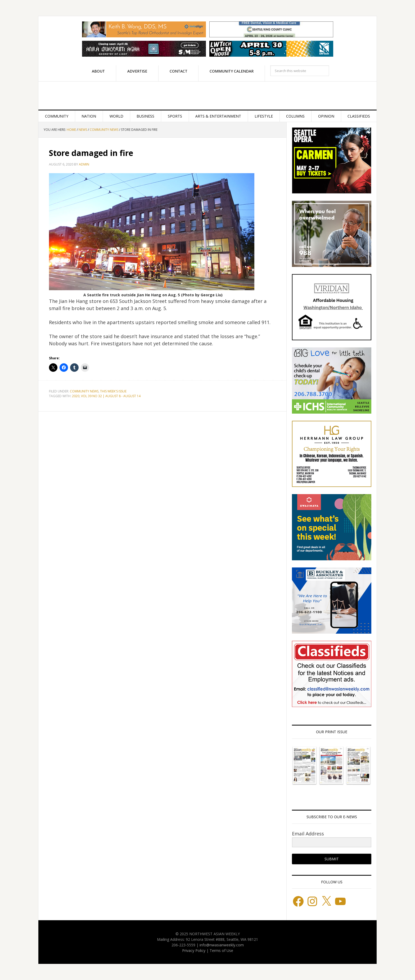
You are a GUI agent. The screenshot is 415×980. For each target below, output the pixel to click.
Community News (84, 391)
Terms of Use (221, 950)
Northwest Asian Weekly (207, 96)
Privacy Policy (194, 950)
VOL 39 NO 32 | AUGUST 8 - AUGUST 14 (111, 396)
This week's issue (113, 391)
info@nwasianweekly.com (222, 945)
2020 (76, 396)
